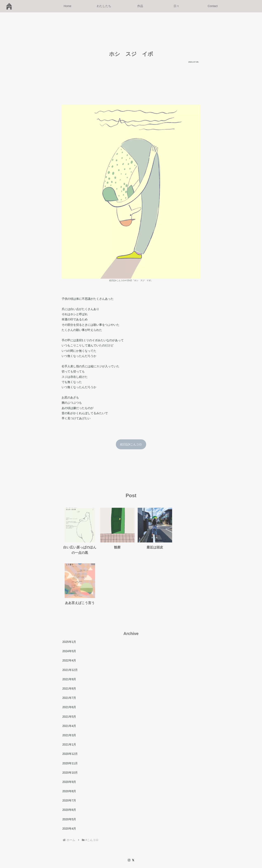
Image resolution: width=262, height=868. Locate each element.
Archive (172, 838)
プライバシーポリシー (217, 838)
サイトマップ (189, 838)
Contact (157, 838)
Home (105, 838)
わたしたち (121, 838)
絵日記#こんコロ (131, 444)
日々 (145, 838)
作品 (135, 838)
